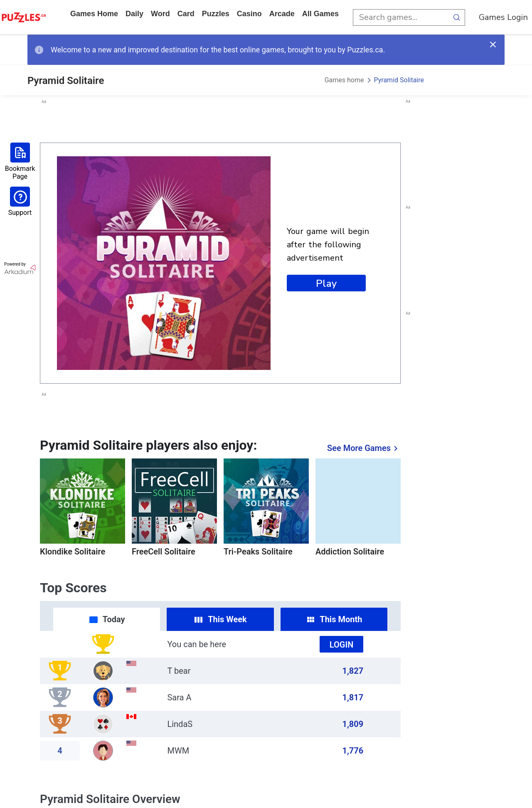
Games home (94, 14)
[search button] (457, 17)
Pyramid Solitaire (399, 80)
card (186, 14)
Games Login (503, 17)
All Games (320, 14)
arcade (282, 14)
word (160, 14)
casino (249, 14)
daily (134, 14)
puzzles (216, 14)
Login (342, 645)
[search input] (401, 17)
